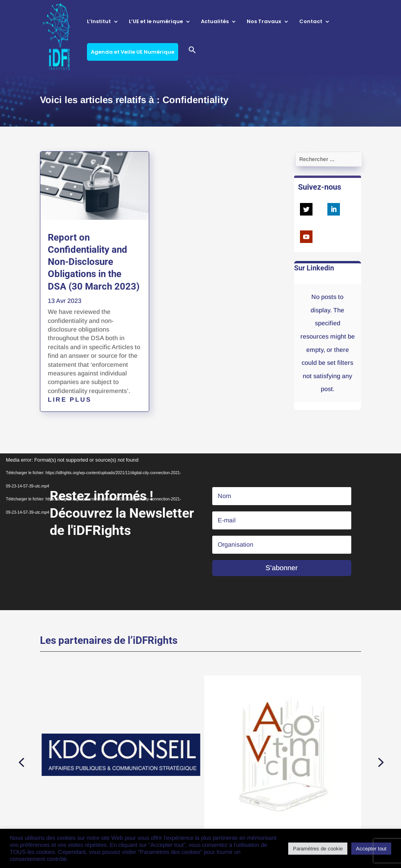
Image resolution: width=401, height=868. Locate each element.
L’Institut (99, 22)
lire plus (70, 400)
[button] (192, 60)
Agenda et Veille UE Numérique (133, 52)
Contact (311, 22)
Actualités (215, 22)
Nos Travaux (264, 22)
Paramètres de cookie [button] (318, 849)
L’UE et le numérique (156, 22)
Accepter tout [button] (371, 849)
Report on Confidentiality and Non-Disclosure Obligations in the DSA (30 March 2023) (94, 262)
